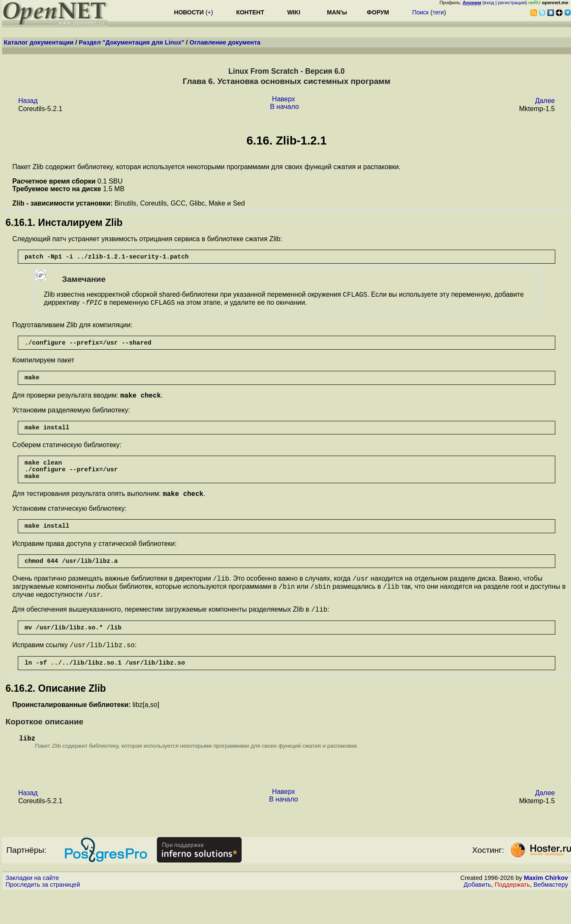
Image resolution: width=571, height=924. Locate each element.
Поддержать (513, 916)
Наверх (284, 99)
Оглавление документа (225, 42)
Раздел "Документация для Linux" (132, 42)
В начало (284, 107)
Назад (28, 101)
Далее (545, 101)
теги (438, 12)
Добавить (478, 916)
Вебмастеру (551, 916)
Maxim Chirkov (546, 909)
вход (489, 3)
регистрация (512, 3)
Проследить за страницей (43, 916)
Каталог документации (39, 42)
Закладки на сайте (32, 909)
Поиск (420, 12)
